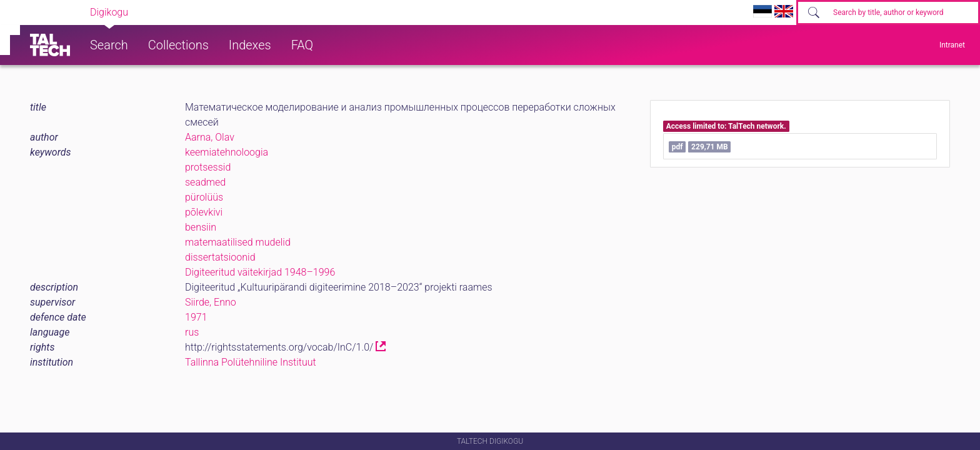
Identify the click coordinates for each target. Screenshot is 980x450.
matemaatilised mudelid (238, 242)
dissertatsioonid (220, 257)
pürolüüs (204, 197)
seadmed (205, 182)
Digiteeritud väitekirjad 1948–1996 (260, 272)
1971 (196, 317)
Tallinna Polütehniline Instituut (251, 362)
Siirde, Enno (211, 302)
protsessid (208, 167)
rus (192, 332)
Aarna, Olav (210, 137)
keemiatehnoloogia (227, 152)
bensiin (201, 227)
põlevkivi (204, 212)
